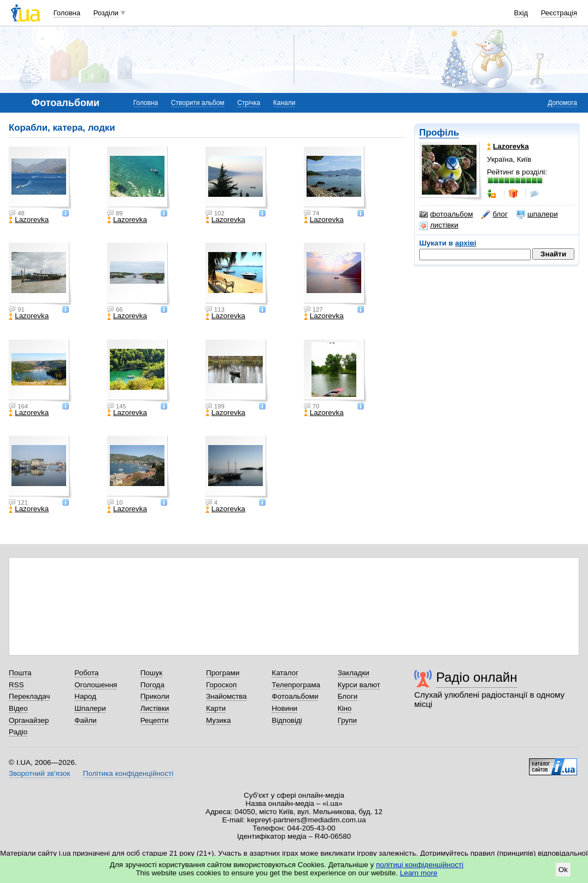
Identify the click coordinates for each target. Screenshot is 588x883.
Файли (86, 720)
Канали (284, 103)
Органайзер (29, 720)
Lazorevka (29, 220)
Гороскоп (221, 685)
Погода (152, 685)
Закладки (354, 673)
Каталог (285, 673)
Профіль (439, 133)
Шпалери (90, 708)
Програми (223, 673)
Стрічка (249, 103)
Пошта (20, 673)
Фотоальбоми (295, 696)
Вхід (521, 13)
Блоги (348, 696)
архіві (466, 243)
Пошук (152, 673)
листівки (439, 225)
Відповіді (287, 720)
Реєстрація (559, 13)
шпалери (537, 214)
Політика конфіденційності (128, 773)
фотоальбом (446, 214)
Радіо (18, 732)
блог (494, 214)
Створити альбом (198, 103)
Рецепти (155, 720)
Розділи (106, 13)
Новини (284, 708)
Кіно (345, 708)
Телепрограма (296, 685)
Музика (218, 720)
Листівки (155, 708)
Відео (18, 708)
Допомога (562, 103)
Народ (85, 696)
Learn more (419, 873)
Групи (347, 720)
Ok (563, 870)
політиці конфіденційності (420, 865)
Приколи (155, 696)
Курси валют (359, 685)
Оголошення (96, 685)
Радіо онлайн (477, 677)
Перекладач (29, 696)
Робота (86, 673)
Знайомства (227, 696)
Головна (67, 13)
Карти (216, 708)
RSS (16, 685)
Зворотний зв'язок (39, 773)
